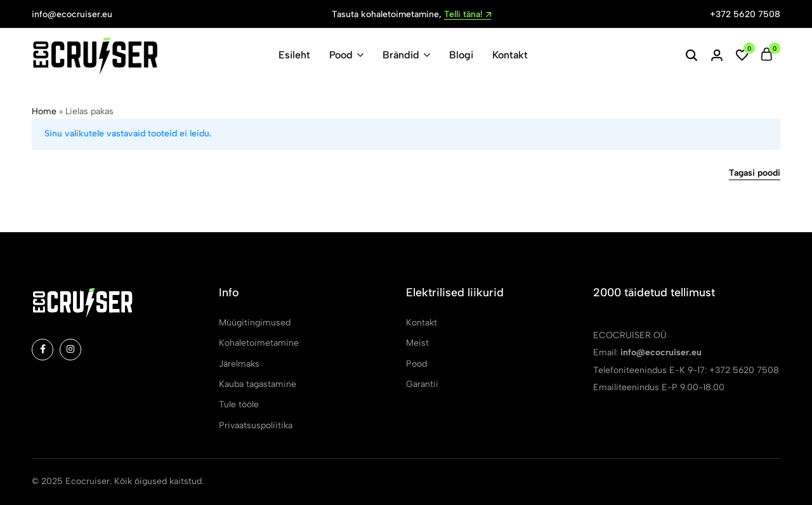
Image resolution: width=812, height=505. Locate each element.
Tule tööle (239, 404)
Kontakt (510, 55)
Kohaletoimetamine (259, 343)
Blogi (461, 55)
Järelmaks (239, 364)
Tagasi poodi (755, 174)
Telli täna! (468, 15)
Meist (417, 343)
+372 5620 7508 (745, 14)
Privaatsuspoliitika (256, 425)
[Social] (43, 350)
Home (44, 111)
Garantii (422, 384)
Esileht (294, 55)
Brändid (401, 55)
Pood (341, 55)
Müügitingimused (255, 323)
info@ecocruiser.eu (72, 14)
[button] (742, 55)
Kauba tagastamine (258, 384)
